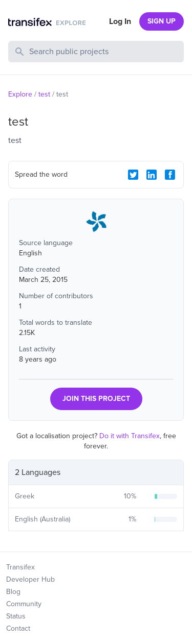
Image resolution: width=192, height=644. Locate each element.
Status (16, 616)
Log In (120, 21)
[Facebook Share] (170, 175)
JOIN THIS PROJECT (96, 399)
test (44, 94)
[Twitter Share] (133, 175)
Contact (18, 628)
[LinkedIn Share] (152, 175)
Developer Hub (30, 579)
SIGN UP (162, 21)
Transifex (20, 567)
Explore (20, 94)
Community (24, 604)
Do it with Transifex (130, 436)
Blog (13, 592)
